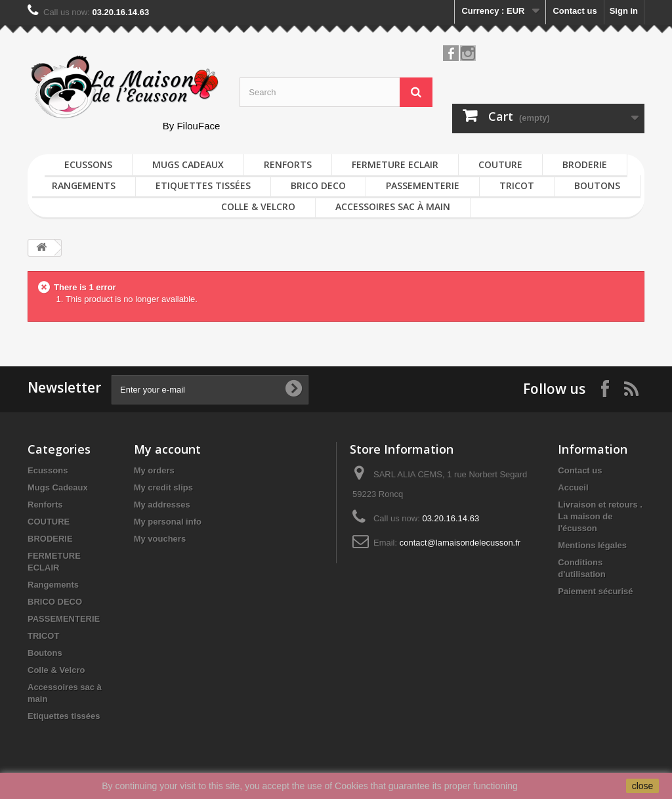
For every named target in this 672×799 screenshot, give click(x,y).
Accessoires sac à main (393, 206)
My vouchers (160, 539)
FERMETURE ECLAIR (395, 164)
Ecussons (88, 164)
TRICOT (517, 185)
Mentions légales (592, 545)
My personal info (168, 522)
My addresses (162, 505)
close (643, 786)
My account (167, 449)
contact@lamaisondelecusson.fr (460, 543)
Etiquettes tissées (203, 185)
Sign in (624, 11)
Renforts (288, 164)
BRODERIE (585, 164)
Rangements (84, 185)
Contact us (575, 11)
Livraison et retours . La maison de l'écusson (600, 516)
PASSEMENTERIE (423, 185)
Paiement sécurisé (595, 591)
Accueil (573, 487)
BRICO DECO (318, 185)
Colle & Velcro (258, 206)
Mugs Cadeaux (188, 164)
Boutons (597, 185)
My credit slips (163, 487)
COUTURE (500, 164)
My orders (154, 470)
